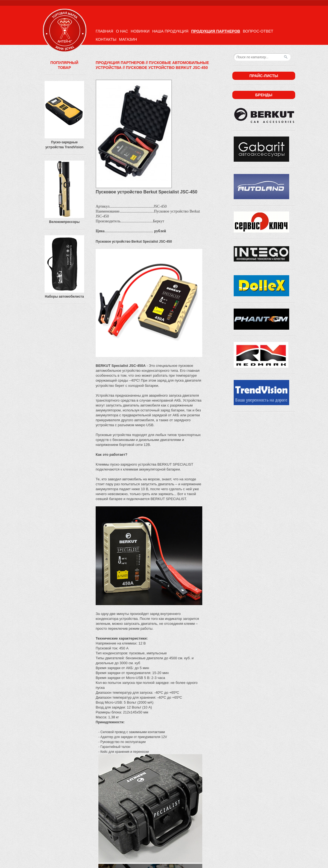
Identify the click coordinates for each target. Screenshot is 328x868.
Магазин (128, 39)
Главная (104, 31)
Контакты (106, 39)
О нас (122, 31)
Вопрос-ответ (258, 31)
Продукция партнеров (216, 31)
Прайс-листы (264, 76)
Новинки (140, 31)
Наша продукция (170, 31)
